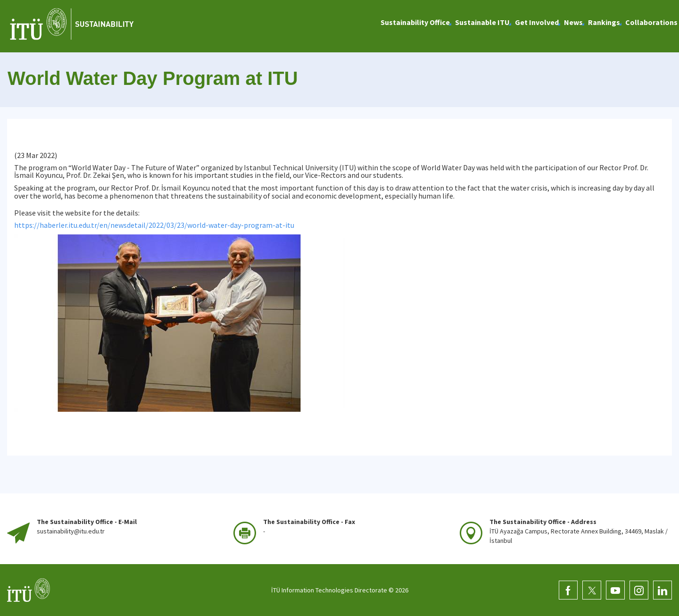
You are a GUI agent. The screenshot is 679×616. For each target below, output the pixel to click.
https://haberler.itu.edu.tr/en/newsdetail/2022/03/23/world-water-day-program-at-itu (154, 225)
